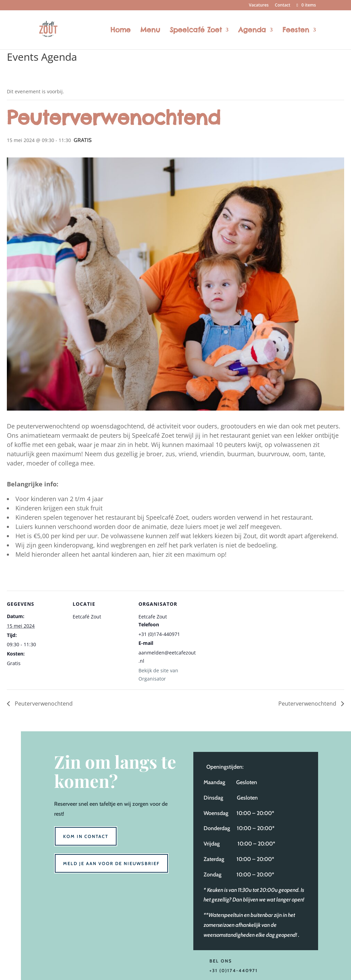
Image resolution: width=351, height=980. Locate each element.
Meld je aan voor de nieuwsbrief (111, 863)
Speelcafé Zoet (196, 31)
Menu (150, 31)
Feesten (296, 31)
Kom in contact (86, 836)
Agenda (252, 31)
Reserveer (66, 804)
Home (120, 31)
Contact (283, 5)
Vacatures (259, 5)
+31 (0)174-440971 (234, 970)
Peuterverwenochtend (43, 704)
